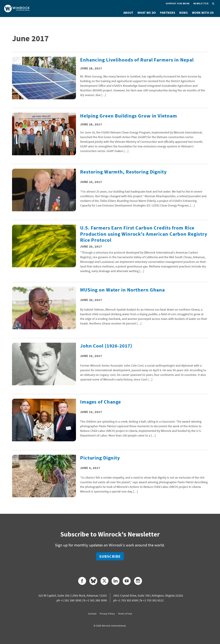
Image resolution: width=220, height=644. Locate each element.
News (183, 13)
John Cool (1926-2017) (106, 346)
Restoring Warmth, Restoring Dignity (123, 172)
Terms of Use (125, 614)
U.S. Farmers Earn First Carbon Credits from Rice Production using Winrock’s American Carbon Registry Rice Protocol (144, 234)
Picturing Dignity (100, 458)
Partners (168, 13)
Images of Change (101, 402)
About (128, 13)
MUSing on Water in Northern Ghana (122, 290)
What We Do (147, 13)
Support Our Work (178, 3)
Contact (92, 614)
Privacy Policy (107, 614)
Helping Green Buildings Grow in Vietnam (128, 116)
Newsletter (201, 3)
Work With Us (203, 13)
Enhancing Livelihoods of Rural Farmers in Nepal (137, 60)
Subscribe (110, 556)
